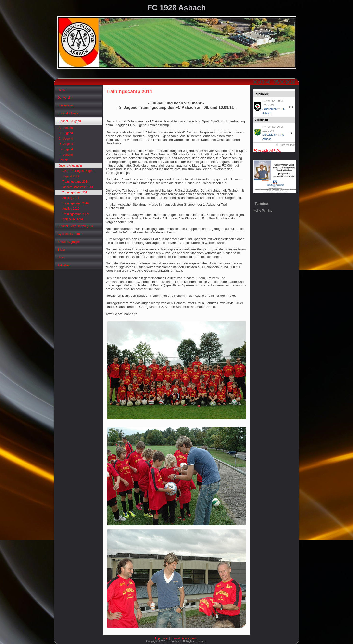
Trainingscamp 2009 (76, 214)
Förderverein (66, 105)
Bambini (64, 160)
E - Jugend (66, 149)
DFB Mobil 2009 (73, 219)
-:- (292, 133)
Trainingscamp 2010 (76, 203)
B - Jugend (66, 133)
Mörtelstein (269, 135)
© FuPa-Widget (285, 145)
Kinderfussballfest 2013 (78, 187)
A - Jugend (66, 128)
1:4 (291, 107)
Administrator (190, 638)
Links (61, 258)
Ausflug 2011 (71, 198)
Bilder (61, 250)
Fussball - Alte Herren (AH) (75, 226)
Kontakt (175, 638)
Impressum (162, 638)
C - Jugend (66, 139)
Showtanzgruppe (69, 242)
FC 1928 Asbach (176, 8)
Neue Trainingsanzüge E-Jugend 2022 (79, 174)
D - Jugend (66, 144)
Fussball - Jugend (69, 121)
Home (62, 90)
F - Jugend (66, 155)
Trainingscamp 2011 (76, 193)
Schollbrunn (269, 109)
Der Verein (65, 98)
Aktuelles (64, 265)
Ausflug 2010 (71, 209)
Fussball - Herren (69, 113)
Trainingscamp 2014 (76, 182)
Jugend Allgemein (70, 166)
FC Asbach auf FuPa (267, 151)
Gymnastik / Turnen (70, 234)
